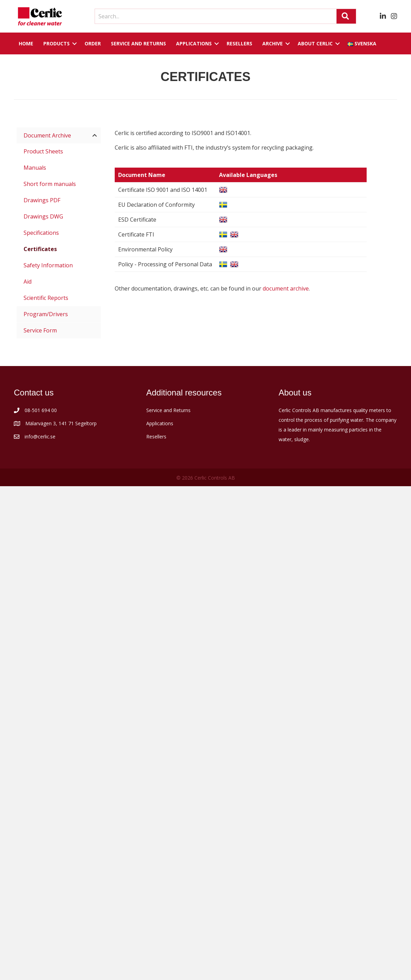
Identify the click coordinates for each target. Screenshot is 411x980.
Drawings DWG (43, 216)
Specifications (41, 233)
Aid (28, 282)
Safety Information (48, 265)
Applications (194, 43)
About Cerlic (315, 43)
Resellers (239, 43)
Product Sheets (43, 151)
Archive (273, 43)
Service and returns (138, 43)
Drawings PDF (42, 200)
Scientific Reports (46, 298)
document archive (286, 288)
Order (93, 43)
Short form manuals (50, 184)
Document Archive (47, 135)
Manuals (35, 168)
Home (26, 43)
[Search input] (214, 16)
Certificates (40, 249)
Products (56, 43)
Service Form (40, 330)
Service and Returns (168, 410)
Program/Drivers (46, 314)
